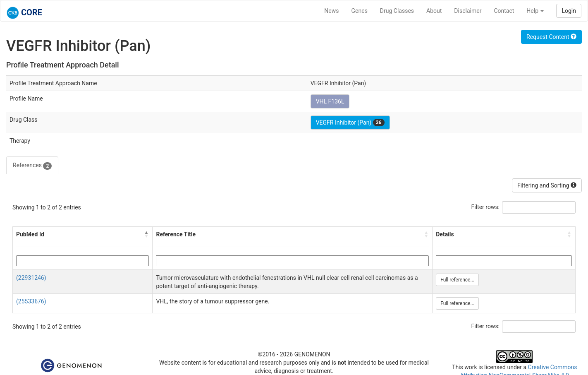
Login (569, 11)
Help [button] (535, 11)
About (434, 11)
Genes (360, 11)
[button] (146, 234)
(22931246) (31, 278)
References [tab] (32, 166)
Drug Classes (397, 11)
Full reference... (457, 280)
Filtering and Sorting (547, 185)
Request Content (551, 37)
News (331, 11)
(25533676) (31, 301)
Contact (504, 11)
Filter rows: (486, 207)
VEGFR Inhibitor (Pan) (350, 123)
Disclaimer (468, 11)
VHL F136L (330, 101)
